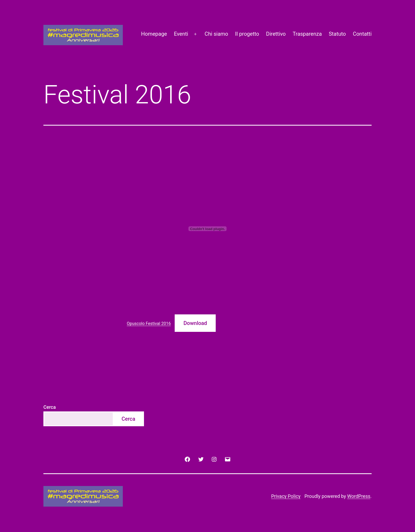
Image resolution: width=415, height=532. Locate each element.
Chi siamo (216, 34)
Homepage (154, 34)
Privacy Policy (286, 496)
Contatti (362, 34)
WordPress (359, 496)
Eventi (181, 34)
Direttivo (276, 34)
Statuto (337, 34)
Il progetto (247, 34)
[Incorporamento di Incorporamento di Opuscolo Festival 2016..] (207, 229)
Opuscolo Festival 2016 (149, 324)
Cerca (50, 407)
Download (195, 323)
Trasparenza (307, 34)
